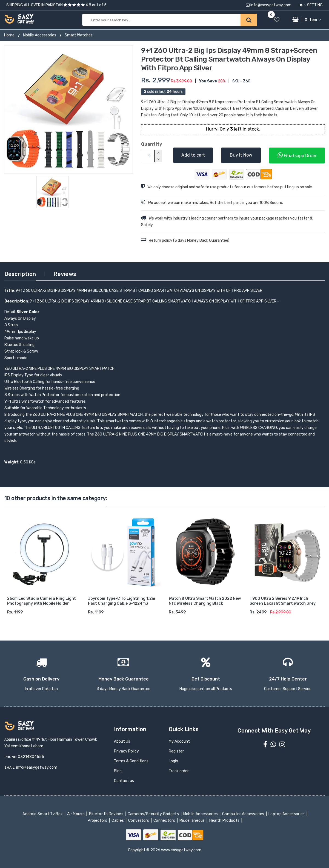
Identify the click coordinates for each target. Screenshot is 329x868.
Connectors (165, 821)
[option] (68, 109)
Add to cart (193, 155)
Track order (179, 771)
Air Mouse (76, 814)
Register (176, 751)
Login (173, 761)
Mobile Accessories (40, 35)
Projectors (98, 821)
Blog (118, 771)
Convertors (139, 821)
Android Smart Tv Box (43, 814)
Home (9, 35)
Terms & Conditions (131, 761)
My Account (179, 741)
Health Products (225, 821)
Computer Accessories (244, 814)
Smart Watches (79, 35)
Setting (311, 5)
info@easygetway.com (269, 5)
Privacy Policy (126, 751)
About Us (122, 741)
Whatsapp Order (297, 155)
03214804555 (31, 757)
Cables (118, 821)
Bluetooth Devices (106, 814)
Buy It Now (241, 155)
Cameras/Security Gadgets (154, 814)
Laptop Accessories (287, 814)
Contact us (124, 781)
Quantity (152, 144)
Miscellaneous (193, 821)
